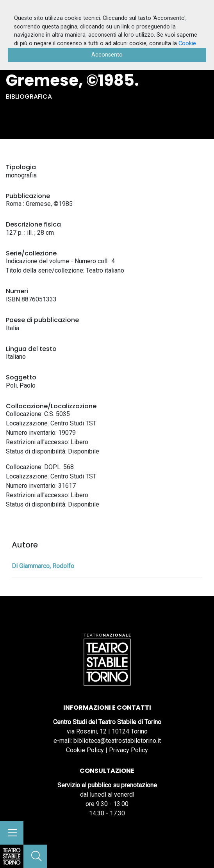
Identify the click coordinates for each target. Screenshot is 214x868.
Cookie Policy (85, 750)
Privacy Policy (128, 750)
